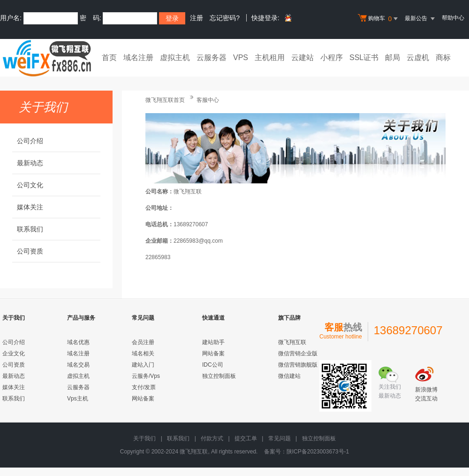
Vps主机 (78, 399)
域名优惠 (78, 342)
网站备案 (143, 399)
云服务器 (212, 58)
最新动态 (30, 163)
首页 (109, 58)
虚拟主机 (175, 58)
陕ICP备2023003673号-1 (318, 452)
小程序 (332, 58)
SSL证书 (364, 58)
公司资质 (30, 251)
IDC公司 (213, 365)
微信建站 (289, 376)
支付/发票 (144, 387)
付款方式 (212, 438)
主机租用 (270, 58)
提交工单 (246, 438)
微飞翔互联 (292, 342)
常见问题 (280, 438)
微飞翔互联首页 (165, 100)
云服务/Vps (146, 376)
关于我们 (144, 438)
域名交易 (78, 365)
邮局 (393, 58)
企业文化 (14, 353)
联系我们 (30, 229)
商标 (443, 58)
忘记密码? (225, 18)
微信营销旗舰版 (298, 365)
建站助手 (213, 342)
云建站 (303, 58)
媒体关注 (30, 207)
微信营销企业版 (298, 353)
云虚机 (418, 58)
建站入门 (143, 365)
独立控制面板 (219, 376)
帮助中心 (453, 18)
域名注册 (138, 58)
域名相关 (143, 353)
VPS (241, 58)
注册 (197, 18)
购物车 (379, 19)
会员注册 (143, 342)
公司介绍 (30, 141)
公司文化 (30, 185)
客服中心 (208, 100)
